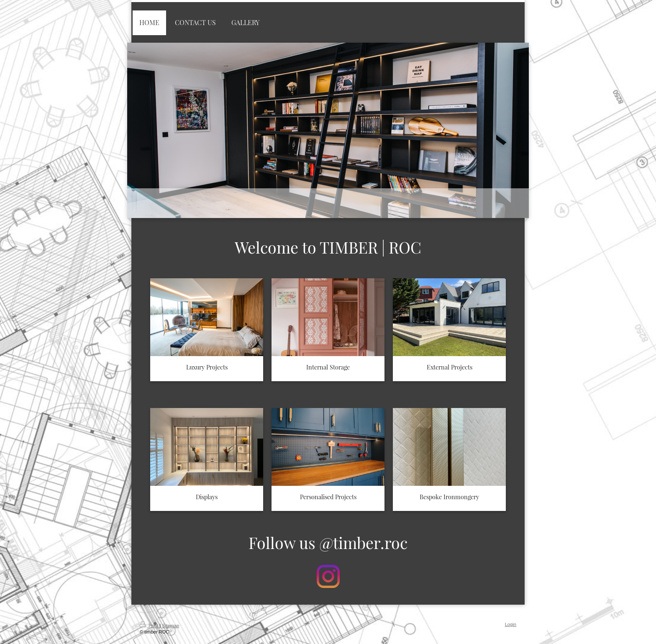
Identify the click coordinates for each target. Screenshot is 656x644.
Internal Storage (328, 367)
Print (150, 626)
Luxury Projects (207, 367)
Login (511, 624)
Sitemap (170, 626)
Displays (207, 497)
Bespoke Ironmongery (449, 497)
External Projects (450, 367)
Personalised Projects (328, 497)
